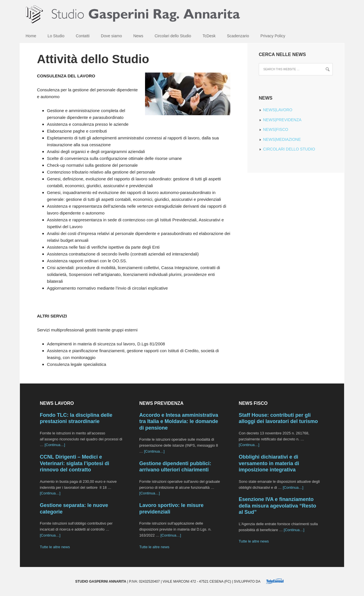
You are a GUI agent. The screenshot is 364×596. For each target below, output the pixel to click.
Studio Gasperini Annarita (182, 14)
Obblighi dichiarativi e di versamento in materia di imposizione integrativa (269, 463)
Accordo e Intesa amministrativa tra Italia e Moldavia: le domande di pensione (179, 421)
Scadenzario (238, 36)
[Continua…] (55, 445)
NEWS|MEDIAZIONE (282, 139)
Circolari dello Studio (173, 36)
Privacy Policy (273, 36)
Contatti (83, 36)
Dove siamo (111, 36)
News (138, 36)
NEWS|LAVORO (278, 110)
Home (31, 36)
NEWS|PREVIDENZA (282, 120)
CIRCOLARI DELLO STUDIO (289, 149)
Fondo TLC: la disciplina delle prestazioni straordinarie (76, 418)
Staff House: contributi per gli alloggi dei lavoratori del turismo (278, 418)
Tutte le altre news (55, 547)
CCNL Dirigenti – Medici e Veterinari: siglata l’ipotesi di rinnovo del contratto (75, 463)
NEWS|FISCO (276, 129)
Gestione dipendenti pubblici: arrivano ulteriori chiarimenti (175, 467)
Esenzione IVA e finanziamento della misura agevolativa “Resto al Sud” (278, 506)
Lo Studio (56, 36)
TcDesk (209, 36)
